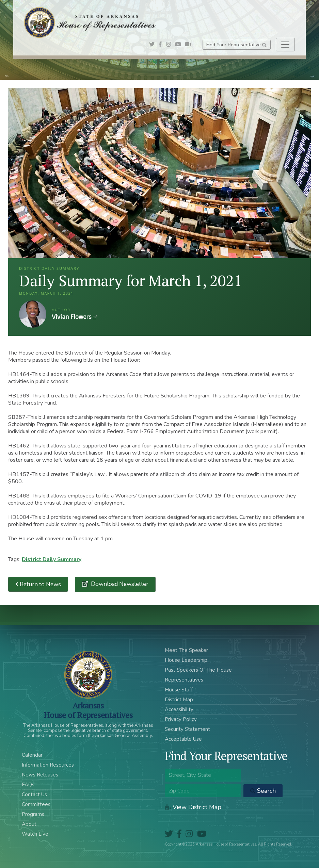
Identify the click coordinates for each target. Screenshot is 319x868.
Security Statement (187, 729)
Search (263, 791)
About (29, 824)
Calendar (32, 755)
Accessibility (179, 709)
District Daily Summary (52, 559)
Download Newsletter (119, 584)
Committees (36, 804)
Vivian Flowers (33, 314)
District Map (179, 700)
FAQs (28, 785)
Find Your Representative (236, 45)
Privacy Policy (181, 719)
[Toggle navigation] (285, 45)
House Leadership (186, 660)
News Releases (40, 775)
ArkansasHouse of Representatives (88, 710)
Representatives (184, 680)
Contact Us (34, 795)
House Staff (179, 690)
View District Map (193, 807)
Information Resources (48, 765)
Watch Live (35, 834)
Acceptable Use (183, 739)
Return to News (38, 584)
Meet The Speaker (186, 650)
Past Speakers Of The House (198, 670)
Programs (33, 814)
